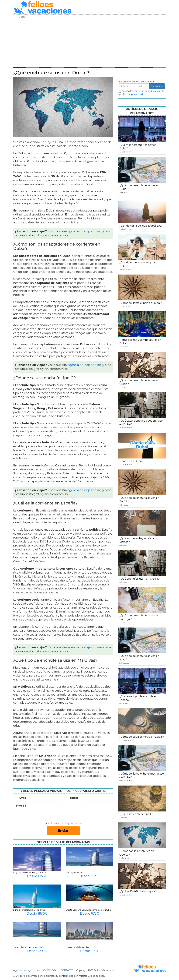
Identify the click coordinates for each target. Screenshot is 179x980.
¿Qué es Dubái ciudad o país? (138, 891)
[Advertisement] (89, 43)
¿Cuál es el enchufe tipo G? (136, 814)
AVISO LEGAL (50, 970)
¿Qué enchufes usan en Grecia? (139, 579)
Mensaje (21, 806)
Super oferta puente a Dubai (28, 947)
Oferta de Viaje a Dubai (78, 947)
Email (23, 798)
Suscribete (157, 86)
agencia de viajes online (85, 231)
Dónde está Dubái (131, 461)
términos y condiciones (70, 823)
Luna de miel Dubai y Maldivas (29, 910)
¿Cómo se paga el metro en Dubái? (142, 737)
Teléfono (73, 798)
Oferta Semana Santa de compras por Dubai (88, 910)
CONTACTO (67, 970)
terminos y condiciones (147, 91)
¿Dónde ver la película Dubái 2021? (141, 226)
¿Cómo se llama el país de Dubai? (141, 303)
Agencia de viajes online (27, 970)
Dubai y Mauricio (74, 872)
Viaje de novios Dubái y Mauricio (30, 872)
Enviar (63, 831)
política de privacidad (131, 94)
